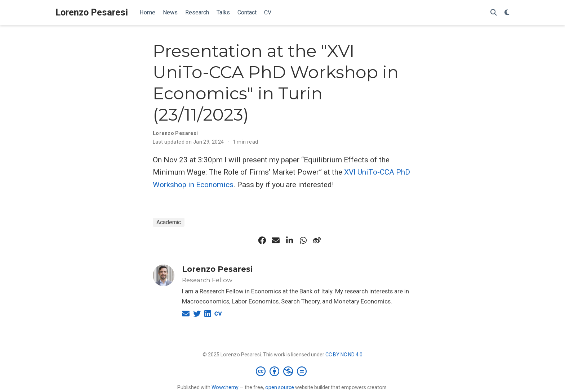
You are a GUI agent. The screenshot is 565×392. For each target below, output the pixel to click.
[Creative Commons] (283, 371)
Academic (169, 222)
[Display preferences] (507, 13)
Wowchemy (225, 387)
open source (280, 387)
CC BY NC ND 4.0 (344, 355)
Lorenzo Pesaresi (92, 12)
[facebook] (262, 240)
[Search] (494, 13)
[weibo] (317, 240)
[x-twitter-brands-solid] (248, 240)
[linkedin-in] (289, 240)
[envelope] (276, 240)
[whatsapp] (303, 240)
